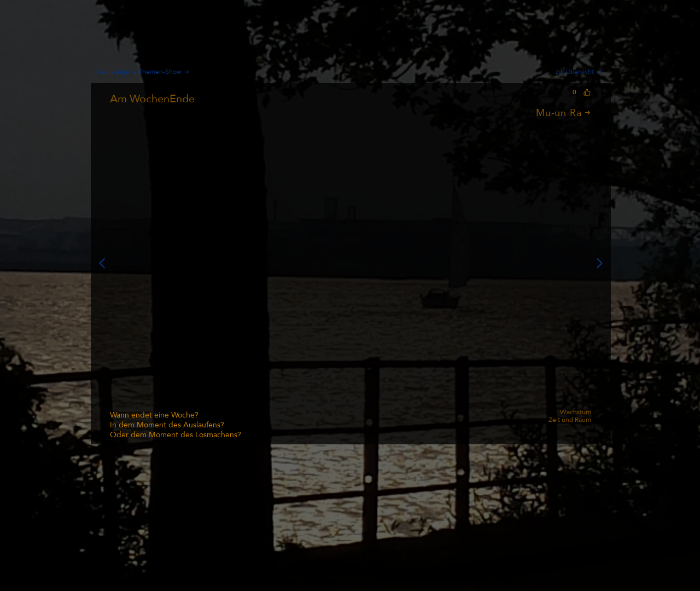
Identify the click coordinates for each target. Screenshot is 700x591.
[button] (351, 263)
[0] (580, 92)
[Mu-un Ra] (510, 112)
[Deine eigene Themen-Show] (147, 72)
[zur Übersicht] (581, 72)
